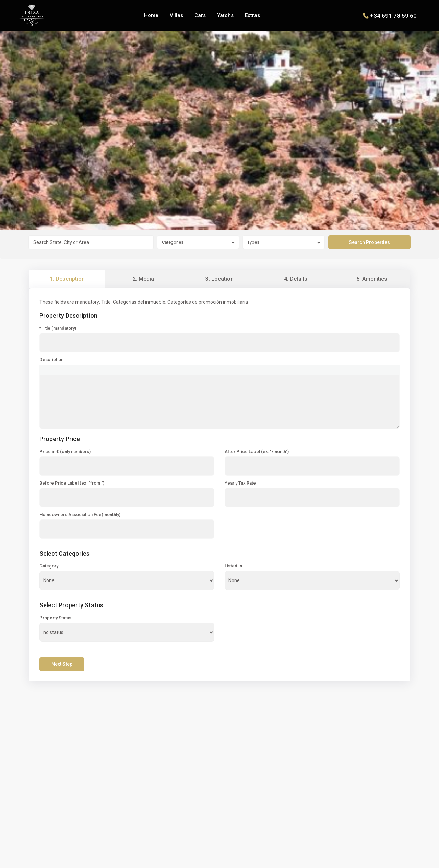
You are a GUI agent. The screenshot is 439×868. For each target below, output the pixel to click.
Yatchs (225, 15)
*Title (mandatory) (58, 328)
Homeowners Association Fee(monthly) (80, 515)
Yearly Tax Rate (240, 483)
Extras (252, 15)
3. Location (219, 279)
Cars (200, 15)
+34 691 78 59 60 (393, 15)
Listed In (233, 566)
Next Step (62, 664)
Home (151, 15)
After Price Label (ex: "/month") (257, 452)
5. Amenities (372, 279)
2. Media (143, 279)
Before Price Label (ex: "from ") (72, 483)
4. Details (296, 279)
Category (49, 566)
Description (51, 360)
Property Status (55, 618)
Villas (176, 15)
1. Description (67, 279)
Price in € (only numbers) (65, 452)
